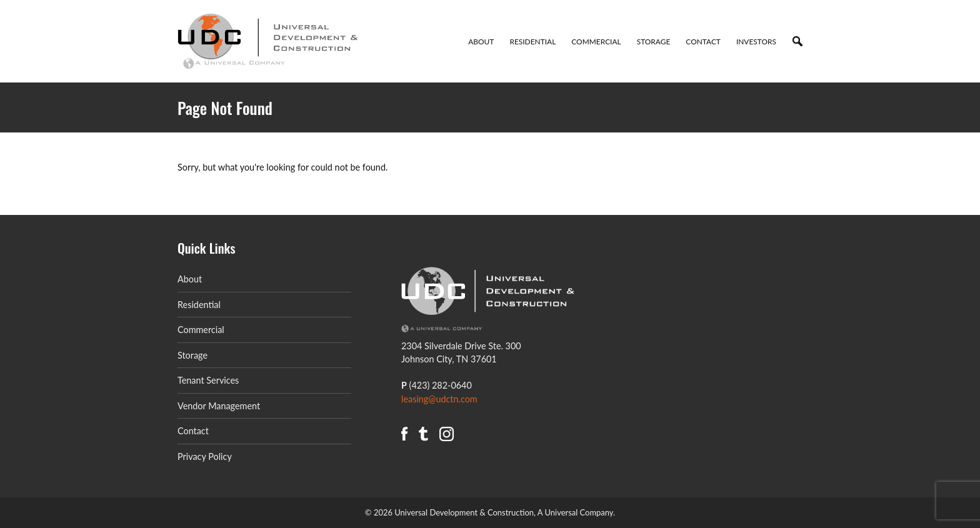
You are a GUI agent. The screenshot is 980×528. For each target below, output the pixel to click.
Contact (703, 42)
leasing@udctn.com (439, 399)
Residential (532, 42)
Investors (756, 42)
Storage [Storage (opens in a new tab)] (192, 355)
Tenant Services (208, 380)
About (481, 42)
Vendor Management (219, 406)
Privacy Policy (205, 456)
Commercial (596, 42)
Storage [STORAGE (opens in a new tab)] (654, 42)
